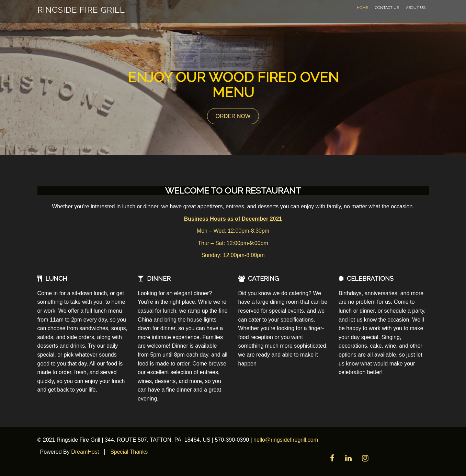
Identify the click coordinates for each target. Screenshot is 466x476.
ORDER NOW (233, 116)
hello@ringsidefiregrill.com (286, 440)
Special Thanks (129, 452)
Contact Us (387, 8)
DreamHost (85, 452)
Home (362, 8)
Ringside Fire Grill (81, 10)
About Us (416, 8)
